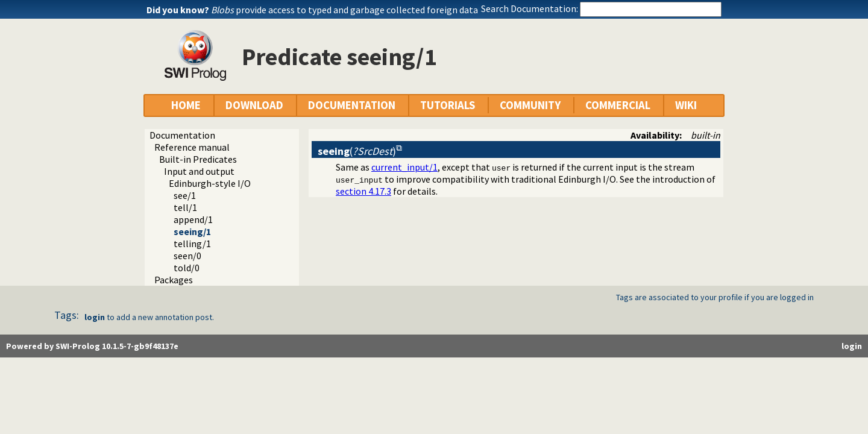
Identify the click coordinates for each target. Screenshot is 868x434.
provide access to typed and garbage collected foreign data (344, 10)
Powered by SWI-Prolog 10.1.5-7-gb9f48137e (92, 346)
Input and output (199, 171)
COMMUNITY (530, 105)
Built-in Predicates (198, 159)
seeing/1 (192, 231)
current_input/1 (404, 167)
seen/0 (187, 256)
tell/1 (185, 207)
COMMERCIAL (618, 105)
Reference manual (192, 147)
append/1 (193, 219)
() (357, 151)
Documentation (182, 135)
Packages (174, 280)
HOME (186, 105)
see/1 (185, 195)
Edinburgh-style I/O (210, 183)
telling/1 (192, 244)
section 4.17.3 (363, 191)
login (95, 317)
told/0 (187, 268)
